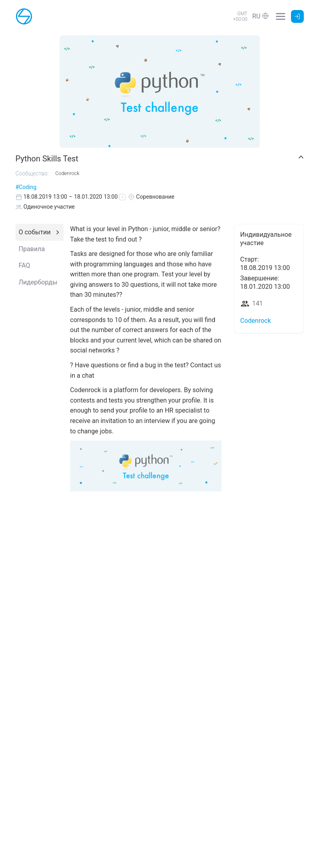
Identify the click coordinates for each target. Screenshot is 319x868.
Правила (32, 249)
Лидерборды (38, 282)
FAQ (25, 265)
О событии (35, 232)
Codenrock (256, 321)
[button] (260, 16)
